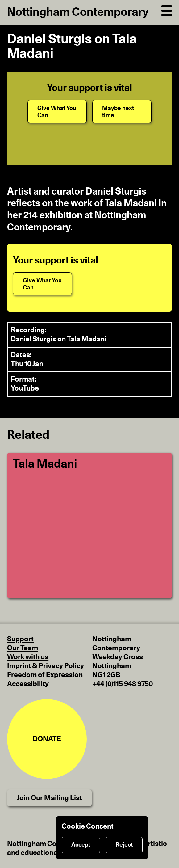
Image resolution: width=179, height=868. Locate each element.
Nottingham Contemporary (78, 12)
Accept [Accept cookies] (81, 845)
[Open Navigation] (167, 10)
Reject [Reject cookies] (124, 845)
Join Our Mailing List (49, 798)
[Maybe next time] (122, 112)
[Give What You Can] (57, 112)
